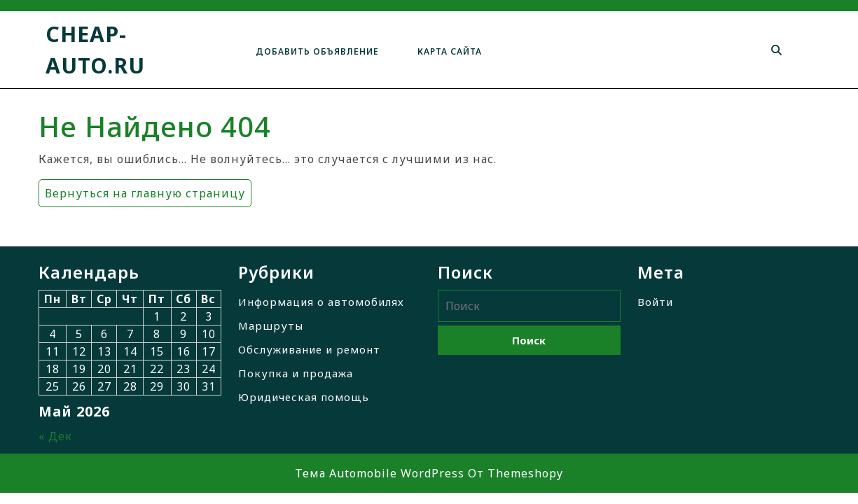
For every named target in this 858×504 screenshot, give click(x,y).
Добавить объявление (317, 51)
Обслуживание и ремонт (309, 349)
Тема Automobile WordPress (380, 473)
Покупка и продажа (296, 373)
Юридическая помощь (304, 397)
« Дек (55, 436)
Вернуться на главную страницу (142, 190)
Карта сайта (450, 51)
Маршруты (271, 325)
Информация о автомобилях (321, 302)
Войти (655, 302)
